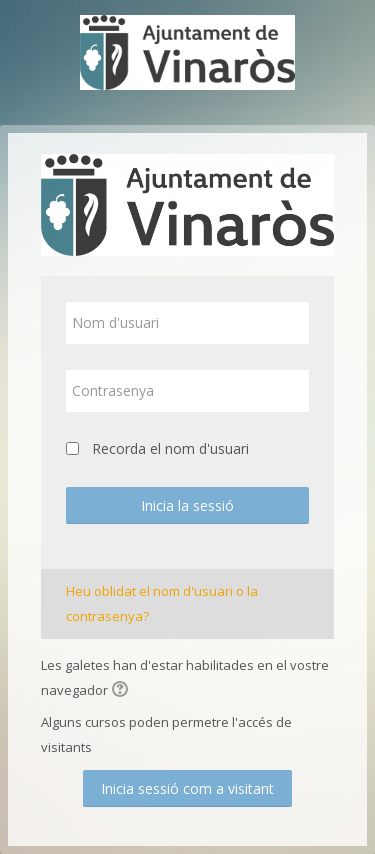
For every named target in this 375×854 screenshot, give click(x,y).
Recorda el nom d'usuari (170, 448)
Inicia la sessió (187, 505)
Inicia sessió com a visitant (187, 788)
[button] (123, 691)
